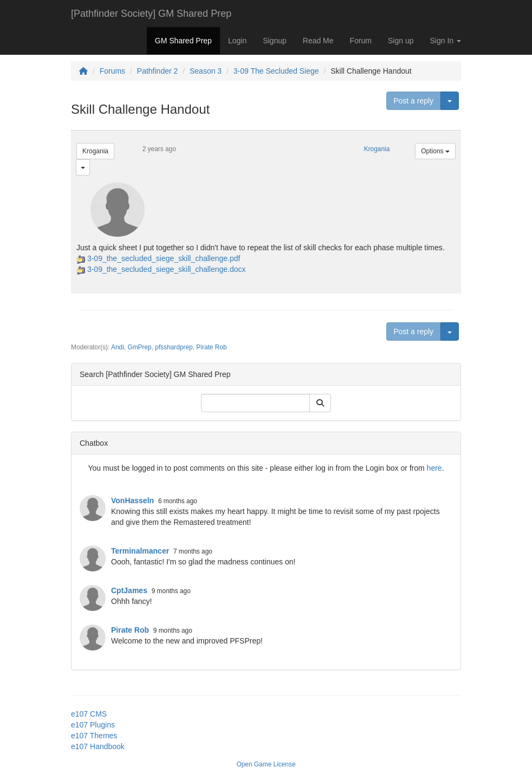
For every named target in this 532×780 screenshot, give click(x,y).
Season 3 (206, 71)
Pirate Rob (211, 347)
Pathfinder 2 (158, 71)
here (434, 468)
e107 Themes (94, 736)
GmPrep (139, 347)
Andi (118, 347)
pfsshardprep (174, 347)
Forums (112, 71)
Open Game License (266, 764)
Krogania (95, 151)
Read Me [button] (318, 41)
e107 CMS (89, 714)
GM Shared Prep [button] (183, 41)
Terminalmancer (140, 551)
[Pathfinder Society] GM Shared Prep (151, 14)
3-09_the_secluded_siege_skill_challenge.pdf (164, 258)
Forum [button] (361, 41)
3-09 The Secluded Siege (276, 71)
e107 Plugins (93, 725)
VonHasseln (132, 500)
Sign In (446, 41)
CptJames (129, 590)
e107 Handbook (98, 746)
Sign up (401, 41)
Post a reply (413, 101)
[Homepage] (83, 71)
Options (435, 151)
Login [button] (237, 41)
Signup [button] (275, 41)
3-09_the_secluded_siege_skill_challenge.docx (167, 269)
